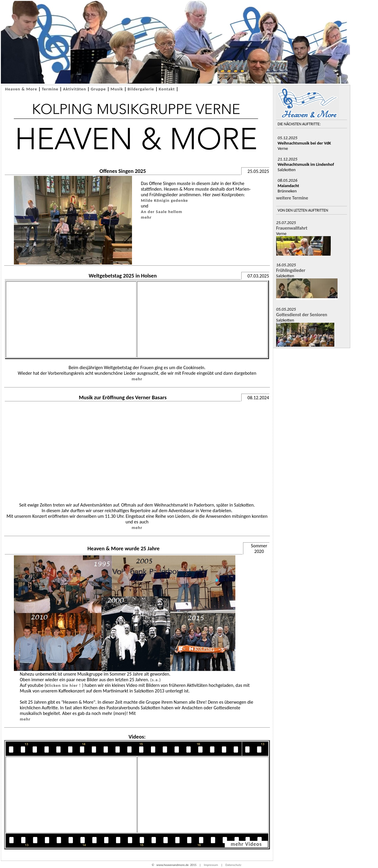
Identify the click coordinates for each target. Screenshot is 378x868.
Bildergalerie (141, 89)
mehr (146, 217)
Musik (117, 89)
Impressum (211, 865)
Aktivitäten (74, 89)
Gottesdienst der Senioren (302, 315)
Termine (50, 89)
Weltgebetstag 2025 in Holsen (123, 276)
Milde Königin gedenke (164, 200)
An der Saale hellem (162, 212)
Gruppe (98, 89)
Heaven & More (21, 89)
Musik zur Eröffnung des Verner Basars (123, 397)
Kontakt (167, 89)
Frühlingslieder (291, 270)
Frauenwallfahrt (292, 228)
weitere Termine (292, 198)
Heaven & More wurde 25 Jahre (123, 548)
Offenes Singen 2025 (123, 171)
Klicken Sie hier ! (64, 685)
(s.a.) (156, 680)
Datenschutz (233, 865)
